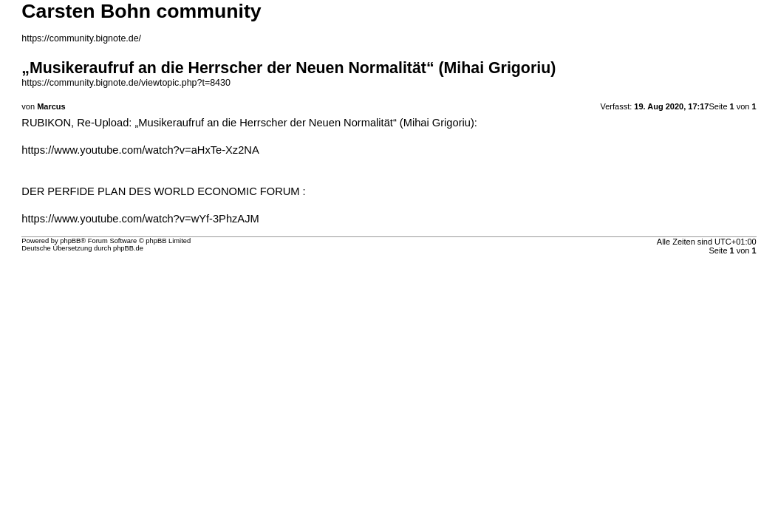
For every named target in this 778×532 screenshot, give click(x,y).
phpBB (70, 241)
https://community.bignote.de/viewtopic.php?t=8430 (126, 83)
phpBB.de (128, 248)
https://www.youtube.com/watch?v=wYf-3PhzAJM (140, 219)
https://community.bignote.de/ (81, 38)
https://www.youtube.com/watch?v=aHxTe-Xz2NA (140, 150)
